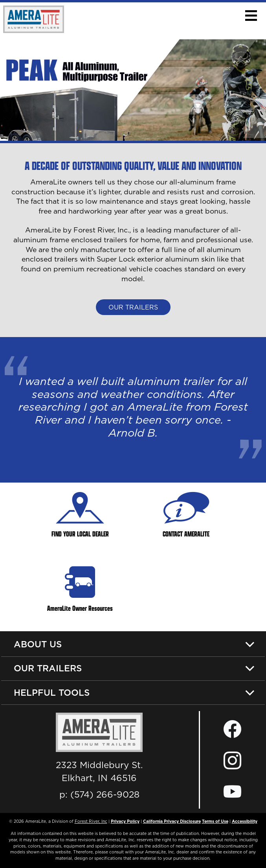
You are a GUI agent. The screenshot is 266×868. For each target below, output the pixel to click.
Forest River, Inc (91, 821)
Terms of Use (215, 821)
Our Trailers (133, 307)
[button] (251, 16)
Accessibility (245, 821)
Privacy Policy (125, 821)
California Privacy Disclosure (172, 821)
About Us (38, 644)
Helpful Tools (52, 692)
